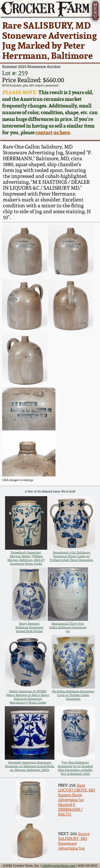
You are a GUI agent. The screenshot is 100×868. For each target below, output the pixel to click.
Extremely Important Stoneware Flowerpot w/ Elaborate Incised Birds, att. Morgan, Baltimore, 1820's (30, 766)
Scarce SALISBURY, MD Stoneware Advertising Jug (74, 841)
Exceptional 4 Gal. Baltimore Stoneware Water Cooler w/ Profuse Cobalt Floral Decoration (71, 556)
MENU (95, 11)
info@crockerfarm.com (59, 866)
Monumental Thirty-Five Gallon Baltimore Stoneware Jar (68, 627)
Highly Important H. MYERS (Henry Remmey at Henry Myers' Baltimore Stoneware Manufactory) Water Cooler (28, 697)
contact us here (53, 133)
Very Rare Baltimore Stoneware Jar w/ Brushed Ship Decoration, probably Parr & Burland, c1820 (75, 768)
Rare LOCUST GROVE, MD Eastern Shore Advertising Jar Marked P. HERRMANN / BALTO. (77, 800)
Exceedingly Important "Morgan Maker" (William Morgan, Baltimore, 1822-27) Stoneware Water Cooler (26, 558)
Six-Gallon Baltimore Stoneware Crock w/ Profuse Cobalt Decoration (73, 695)
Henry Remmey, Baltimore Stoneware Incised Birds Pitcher (29, 627)
